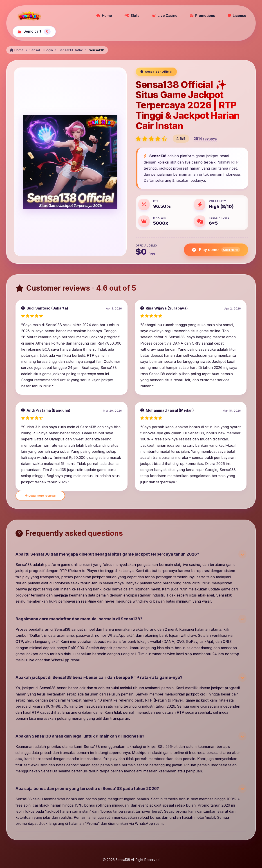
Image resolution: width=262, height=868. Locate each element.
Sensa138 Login (41, 50)
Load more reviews (40, 496)
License (237, 16)
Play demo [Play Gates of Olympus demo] (216, 250)
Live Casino (165, 16)
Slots (132, 16)
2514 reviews (205, 139)
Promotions (203, 16)
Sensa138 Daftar (71, 50)
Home (104, 16)
